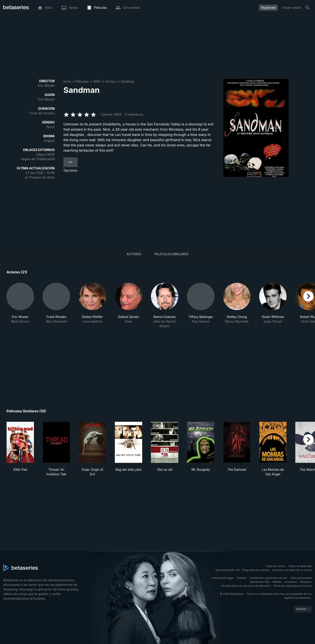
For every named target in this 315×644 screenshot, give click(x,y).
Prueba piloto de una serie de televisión (246, 586)
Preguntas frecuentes (256, 570)
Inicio (67, 81)
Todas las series (275, 566)
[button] (20, 306)
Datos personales (301, 578)
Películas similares (171, 254)
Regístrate (268, 8)
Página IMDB (45, 154)
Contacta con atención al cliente (292, 570)
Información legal (223, 578)
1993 (97, 81)
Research (306, 582)
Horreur (110, 81)
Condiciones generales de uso (268, 578)
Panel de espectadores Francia (293, 586)
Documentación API (228, 570)
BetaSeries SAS (260, 582)
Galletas (242, 578)
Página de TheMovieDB (38, 159)
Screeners (291, 582)
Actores (134, 254)
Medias (277, 582)
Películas (82, 81)
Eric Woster (46, 86)
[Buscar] (308, 8)
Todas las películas (300, 566)
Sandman (128, 81)
